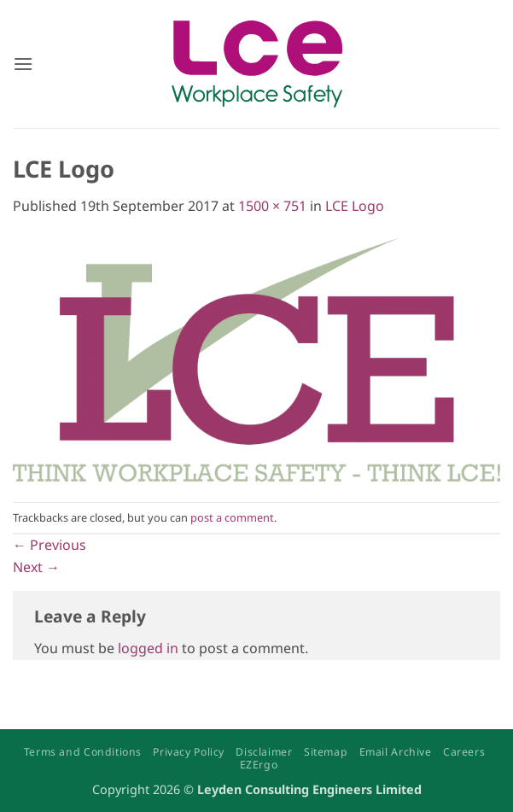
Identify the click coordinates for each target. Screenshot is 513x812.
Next (36, 567)
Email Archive (396, 752)
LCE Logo (355, 206)
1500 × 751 (272, 206)
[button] (23, 64)
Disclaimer (264, 752)
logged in (148, 648)
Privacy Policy (189, 752)
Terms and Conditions (83, 752)
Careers (464, 752)
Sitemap (326, 752)
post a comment (232, 517)
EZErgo (259, 765)
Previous (50, 545)
